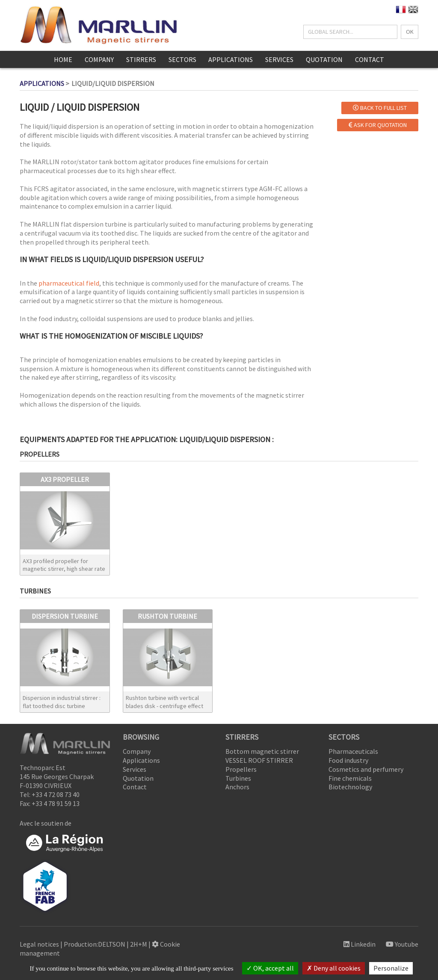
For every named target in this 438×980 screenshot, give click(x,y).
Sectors (182, 59)
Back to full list (380, 108)
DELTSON (112, 944)
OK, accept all (270, 968)
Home (63, 59)
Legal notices (39, 944)
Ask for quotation (378, 125)
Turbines (238, 778)
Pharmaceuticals (353, 751)
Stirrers (141, 59)
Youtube (402, 944)
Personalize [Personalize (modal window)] (391, 968)
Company (99, 59)
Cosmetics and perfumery (366, 769)
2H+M (139, 944)
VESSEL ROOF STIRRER (259, 760)
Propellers (241, 769)
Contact (370, 59)
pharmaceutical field (69, 283)
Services (279, 59)
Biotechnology (350, 787)
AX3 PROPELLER (65, 479)
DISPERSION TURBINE (65, 616)
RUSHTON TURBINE (167, 616)
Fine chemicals (350, 778)
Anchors (237, 787)
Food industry (348, 760)
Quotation (324, 59)
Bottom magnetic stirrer (262, 751)
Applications (231, 59)
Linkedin (360, 944)
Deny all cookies (334, 968)
